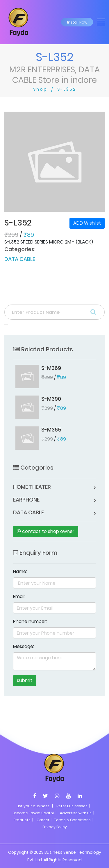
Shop (40, 89)
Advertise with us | (77, 813)
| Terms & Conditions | (72, 820)
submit (25, 680)
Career (43, 820)
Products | (23, 820)
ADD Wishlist (87, 223)
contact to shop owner (46, 531)
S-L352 (67, 89)
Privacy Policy (55, 827)
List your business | (35, 806)
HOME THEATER (32, 487)
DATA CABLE (20, 259)
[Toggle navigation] (99, 22)
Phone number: (30, 621)
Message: (24, 646)
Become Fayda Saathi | (34, 813)
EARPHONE (26, 500)
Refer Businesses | (73, 806)
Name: (20, 571)
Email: (19, 596)
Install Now (77, 22)
